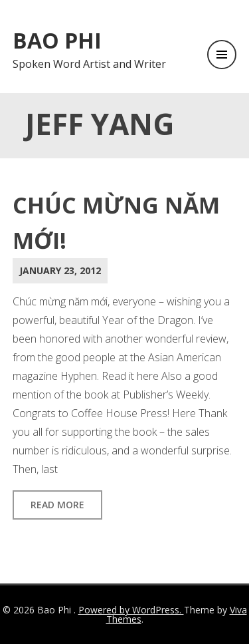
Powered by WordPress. (131, 610)
